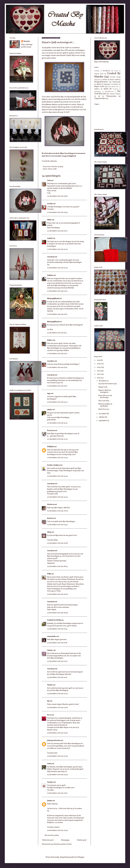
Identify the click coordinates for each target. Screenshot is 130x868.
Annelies (51, 361)
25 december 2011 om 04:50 (57, 775)
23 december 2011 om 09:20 (58, 594)
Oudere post (82, 840)
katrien (50, 518)
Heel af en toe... (104, 409)
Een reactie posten (52, 835)
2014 (99, 367)
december (103, 381)
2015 (99, 364)
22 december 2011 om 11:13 (57, 333)
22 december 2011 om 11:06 (57, 314)
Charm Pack (99, 74)
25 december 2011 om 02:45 (57, 756)
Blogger (81, 857)
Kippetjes (107, 84)
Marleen (51, 504)
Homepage (65, 840)
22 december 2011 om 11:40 (57, 367)
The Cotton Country (113, 94)
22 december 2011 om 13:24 (57, 402)
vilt (99, 96)
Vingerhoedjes (100, 98)
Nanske (50, 782)
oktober (102, 417)
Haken (105, 80)
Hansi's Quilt (52, 169)
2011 (99, 378)
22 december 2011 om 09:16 (57, 196)
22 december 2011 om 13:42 (57, 423)
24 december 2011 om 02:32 (57, 694)
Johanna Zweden (54, 740)
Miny (49, 532)
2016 (99, 360)
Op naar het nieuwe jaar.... (108, 384)
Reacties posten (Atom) (63, 844)
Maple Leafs (99, 87)
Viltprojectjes (111, 96)
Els (48, 701)
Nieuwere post (48, 840)
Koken (116, 84)
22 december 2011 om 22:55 (57, 458)
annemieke (52, 636)
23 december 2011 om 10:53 (57, 629)
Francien (51, 431)
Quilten (97, 89)
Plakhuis (51, 447)
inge (49, 394)
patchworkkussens (113, 87)
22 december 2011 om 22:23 (57, 439)
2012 (99, 374)
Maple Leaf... (103, 387)
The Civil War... (104, 401)
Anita (49, 764)
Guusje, (50, 650)
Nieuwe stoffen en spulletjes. (105, 405)
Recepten (115, 89)
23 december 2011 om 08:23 (57, 566)
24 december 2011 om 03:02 (58, 708)
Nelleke (50, 275)
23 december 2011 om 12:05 (57, 661)
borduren (97, 71)
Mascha (27, 41)
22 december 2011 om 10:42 (57, 249)
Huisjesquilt (116, 82)
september (103, 421)
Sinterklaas (98, 91)
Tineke (50, 685)
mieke (50, 410)
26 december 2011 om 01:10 (57, 793)
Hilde (49, 220)
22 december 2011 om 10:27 (57, 231)
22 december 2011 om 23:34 (57, 476)
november (103, 414)
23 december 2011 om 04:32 (57, 525)
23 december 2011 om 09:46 (57, 613)
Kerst (99, 84)
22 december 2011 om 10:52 (57, 291)
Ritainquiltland (53, 299)
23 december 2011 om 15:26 (57, 677)
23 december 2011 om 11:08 (57, 643)
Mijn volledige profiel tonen (27, 46)
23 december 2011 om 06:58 (57, 543)
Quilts (106, 89)
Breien (116, 71)
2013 (99, 371)
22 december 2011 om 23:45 (57, 497)
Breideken (107, 71)
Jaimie (50, 801)
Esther (50, 340)
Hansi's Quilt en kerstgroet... (105, 391)
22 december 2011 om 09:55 (57, 212)
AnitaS (50, 238)
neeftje (50, 204)
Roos (49, 715)
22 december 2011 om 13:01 (57, 386)
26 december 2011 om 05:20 (58, 830)
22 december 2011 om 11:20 (57, 354)
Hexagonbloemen (101, 82)
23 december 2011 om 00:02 (58, 511)
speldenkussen (109, 91)
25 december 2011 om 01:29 (57, 733)
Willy (49, 574)
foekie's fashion (54, 465)
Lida (49, 181)
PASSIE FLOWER (54, 620)
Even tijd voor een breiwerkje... (105, 397)
